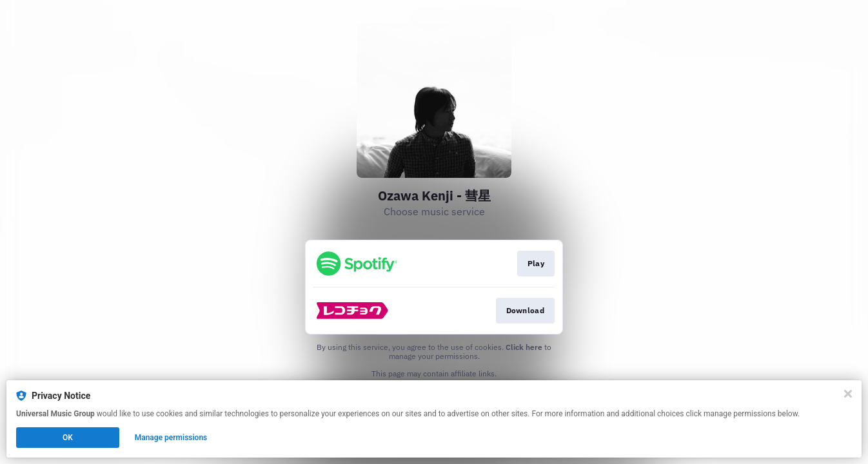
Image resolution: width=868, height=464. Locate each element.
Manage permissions (171, 438)
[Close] (848, 394)
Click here (524, 347)
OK (68, 438)
